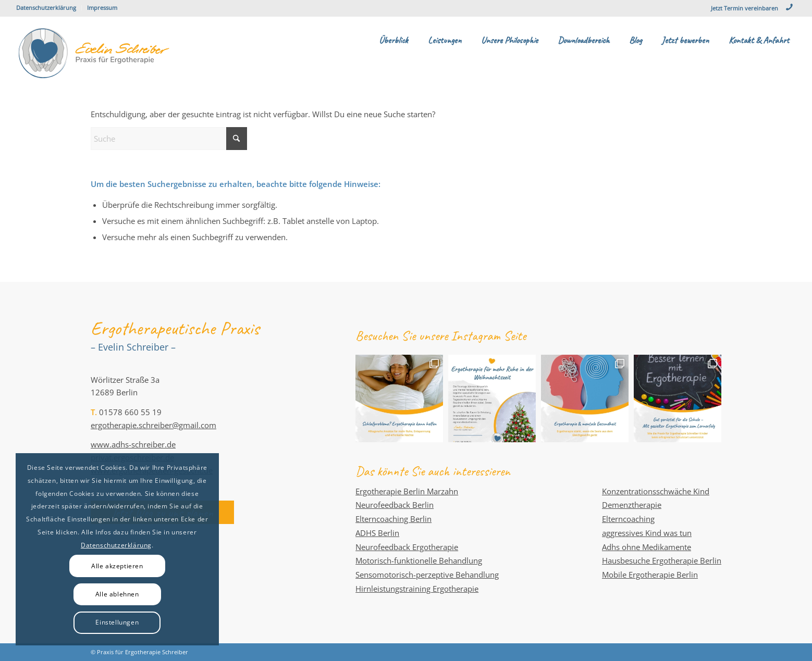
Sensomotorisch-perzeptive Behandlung (427, 575)
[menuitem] (49, 8)
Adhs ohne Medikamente (647, 547)
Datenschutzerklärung (46, 8)
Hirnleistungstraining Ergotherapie (417, 589)
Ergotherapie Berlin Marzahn (407, 491)
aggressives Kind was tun (647, 533)
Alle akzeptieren (117, 566)
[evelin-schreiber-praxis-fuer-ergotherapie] (94, 53)
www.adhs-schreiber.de (133, 444)
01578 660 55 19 (130, 412)
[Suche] (169, 139)
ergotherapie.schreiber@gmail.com (153, 425)
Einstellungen (117, 622)
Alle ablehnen (117, 594)
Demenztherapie (632, 505)
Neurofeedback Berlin (395, 505)
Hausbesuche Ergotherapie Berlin (662, 560)
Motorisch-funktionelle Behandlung (419, 560)
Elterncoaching (628, 519)
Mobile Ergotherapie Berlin (650, 575)
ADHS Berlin (377, 533)
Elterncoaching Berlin (393, 519)
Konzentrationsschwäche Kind (656, 491)
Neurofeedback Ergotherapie (407, 547)
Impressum (102, 8)
